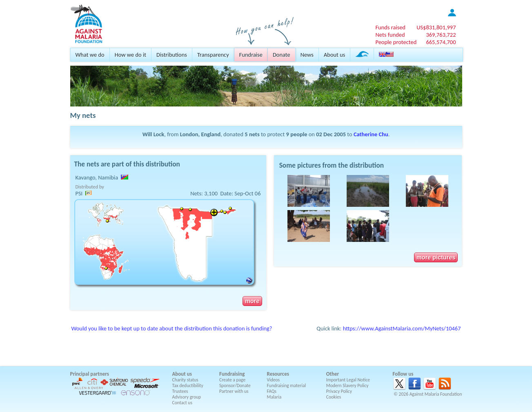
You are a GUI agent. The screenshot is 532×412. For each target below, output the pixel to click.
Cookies (334, 397)
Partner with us (234, 391)
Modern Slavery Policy (347, 385)
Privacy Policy (339, 391)
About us (334, 55)
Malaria (274, 397)
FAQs (272, 391)
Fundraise (251, 55)
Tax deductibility (188, 385)
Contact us (182, 403)
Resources (278, 374)
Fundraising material (287, 385)
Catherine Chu (371, 134)
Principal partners (90, 374)
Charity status (185, 380)
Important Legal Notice (348, 380)
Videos (274, 380)
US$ (436, 27)
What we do (90, 55)
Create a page (232, 380)
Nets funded (390, 35)
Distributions (172, 55)
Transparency (213, 55)
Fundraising (232, 374)
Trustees (180, 391)
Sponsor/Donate (235, 385)
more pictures (436, 257)
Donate (282, 55)
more (252, 301)
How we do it (130, 55)
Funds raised (390, 27)
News (307, 55)
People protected (396, 42)
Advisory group (187, 397)
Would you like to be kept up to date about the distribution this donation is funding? (172, 328)
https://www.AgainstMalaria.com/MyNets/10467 (402, 328)
